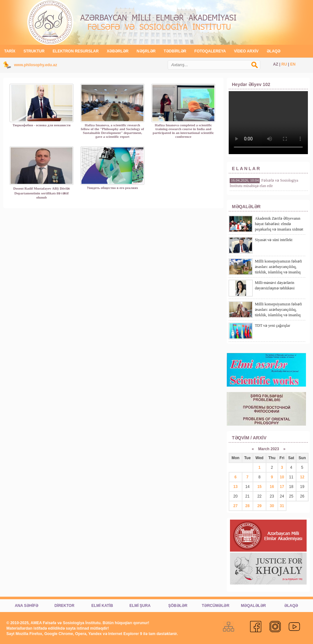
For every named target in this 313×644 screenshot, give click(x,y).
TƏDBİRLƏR (175, 51)
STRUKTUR (34, 51)
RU (284, 64)
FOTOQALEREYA (210, 51)
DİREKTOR (64, 606)
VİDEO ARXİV (246, 51)
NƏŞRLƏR (146, 51)
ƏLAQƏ (274, 51)
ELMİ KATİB (102, 606)
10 (282, 477)
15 (260, 487)
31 (282, 506)
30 (272, 506)
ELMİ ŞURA (140, 606)
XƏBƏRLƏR (118, 51)
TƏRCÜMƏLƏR (216, 606)
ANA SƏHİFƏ (27, 606)
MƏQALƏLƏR (253, 606)
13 (236, 487)
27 (236, 506)
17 (282, 487)
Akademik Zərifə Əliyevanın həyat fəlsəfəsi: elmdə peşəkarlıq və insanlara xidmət (279, 224)
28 (247, 506)
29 (260, 506)
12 (302, 477)
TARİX (10, 51)
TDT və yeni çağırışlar (272, 326)
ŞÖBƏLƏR (178, 606)
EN (293, 64)
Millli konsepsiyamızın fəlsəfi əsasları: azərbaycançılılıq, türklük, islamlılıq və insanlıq (278, 267)
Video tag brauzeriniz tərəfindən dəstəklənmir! (268, 123)
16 (272, 487)
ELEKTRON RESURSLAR (76, 51)
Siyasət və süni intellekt (274, 240)
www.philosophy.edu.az (36, 65)
